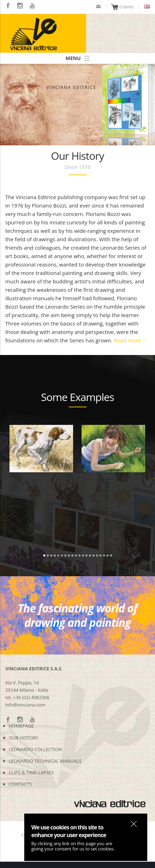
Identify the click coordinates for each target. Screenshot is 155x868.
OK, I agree (134, 824)
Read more (131, 340)
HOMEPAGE (21, 726)
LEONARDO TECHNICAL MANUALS (45, 761)
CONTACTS (20, 784)
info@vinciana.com (25, 705)
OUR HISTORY (24, 738)
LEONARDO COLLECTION (35, 749)
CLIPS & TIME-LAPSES (31, 772)
